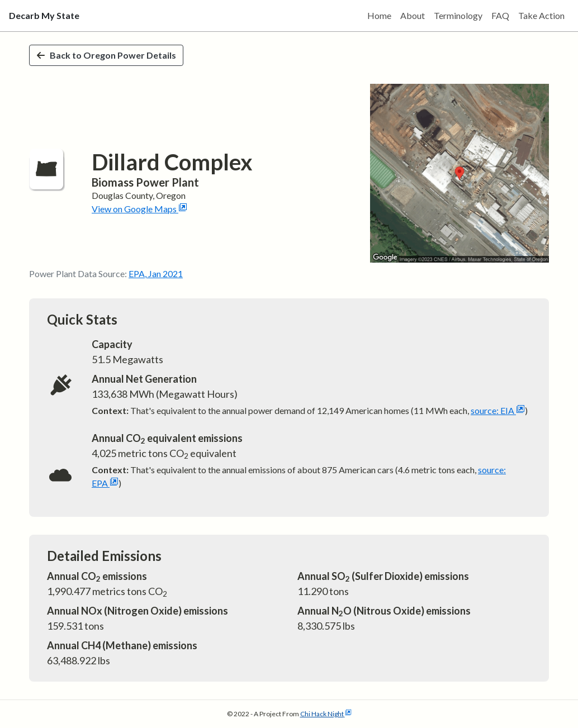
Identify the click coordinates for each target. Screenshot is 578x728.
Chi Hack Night (326, 714)
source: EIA (498, 410)
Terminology (458, 15)
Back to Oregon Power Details (106, 55)
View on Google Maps (139, 209)
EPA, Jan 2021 (156, 273)
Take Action (541, 15)
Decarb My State (44, 15)
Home (379, 15)
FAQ (500, 15)
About (413, 15)
